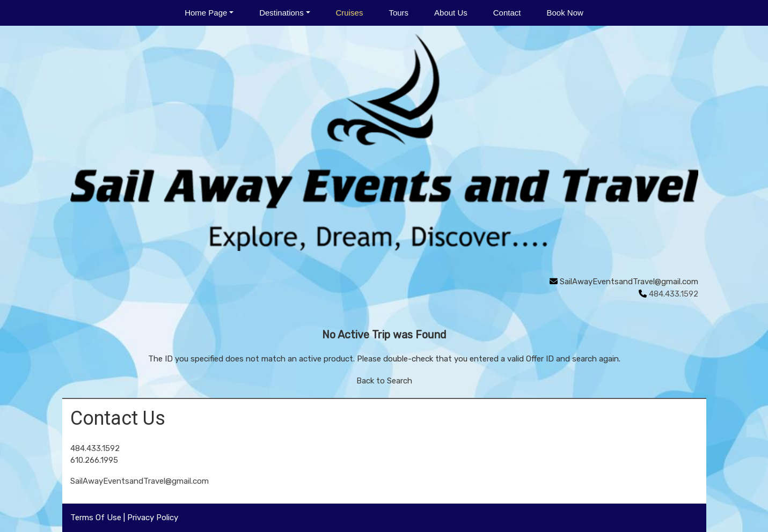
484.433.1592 (95, 448)
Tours (398, 13)
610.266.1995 (94, 460)
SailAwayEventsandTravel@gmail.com (629, 282)
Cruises (350, 13)
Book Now (565, 13)
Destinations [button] (281, 13)
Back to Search (384, 381)
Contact (507, 13)
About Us (451, 13)
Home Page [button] (206, 13)
